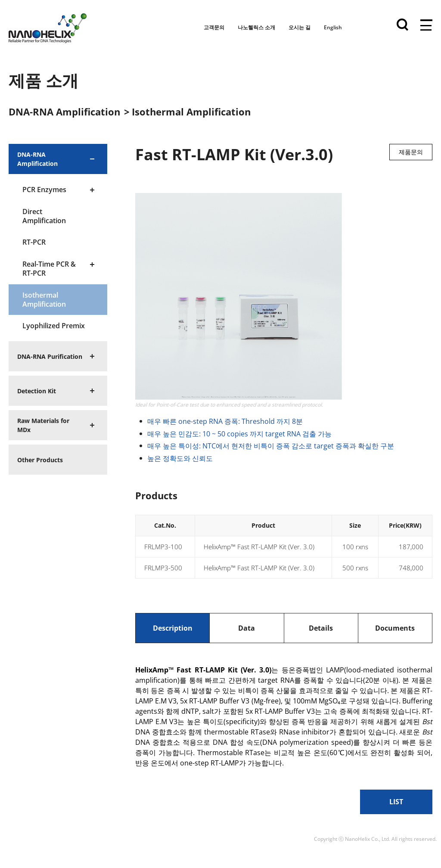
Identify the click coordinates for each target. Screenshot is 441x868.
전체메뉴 (426, 26)
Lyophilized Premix (54, 326)
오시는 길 (300, 27)
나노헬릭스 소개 (256, 27)
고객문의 (214, 27)
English (333, 27)
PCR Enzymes (44, 190)
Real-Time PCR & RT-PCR (49, 269)
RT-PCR (34, 242)
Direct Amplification (44, 216)
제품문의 (411, 152)
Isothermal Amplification (44, 300)
